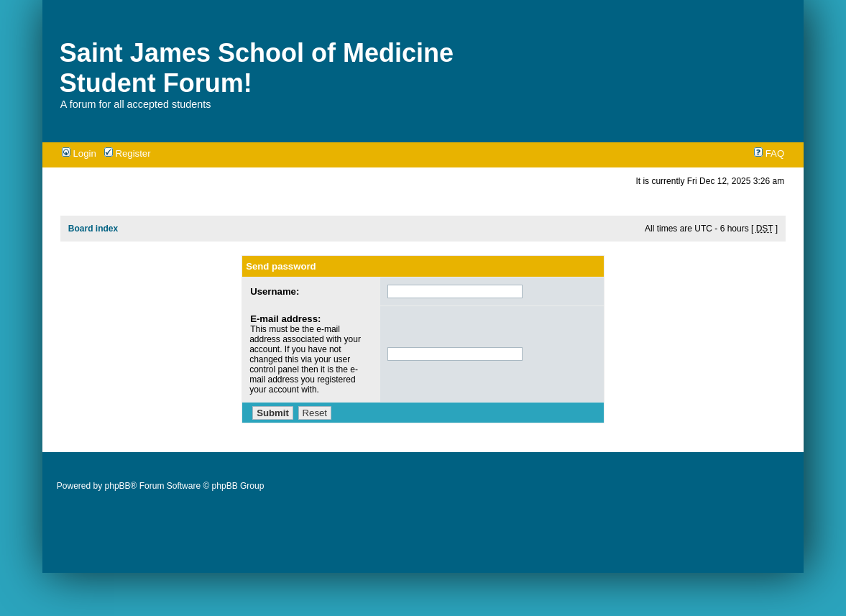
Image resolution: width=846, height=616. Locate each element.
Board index (93, 229)
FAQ (769, 153)
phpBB (118, 486)
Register (128, 153)
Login (79, 153)
